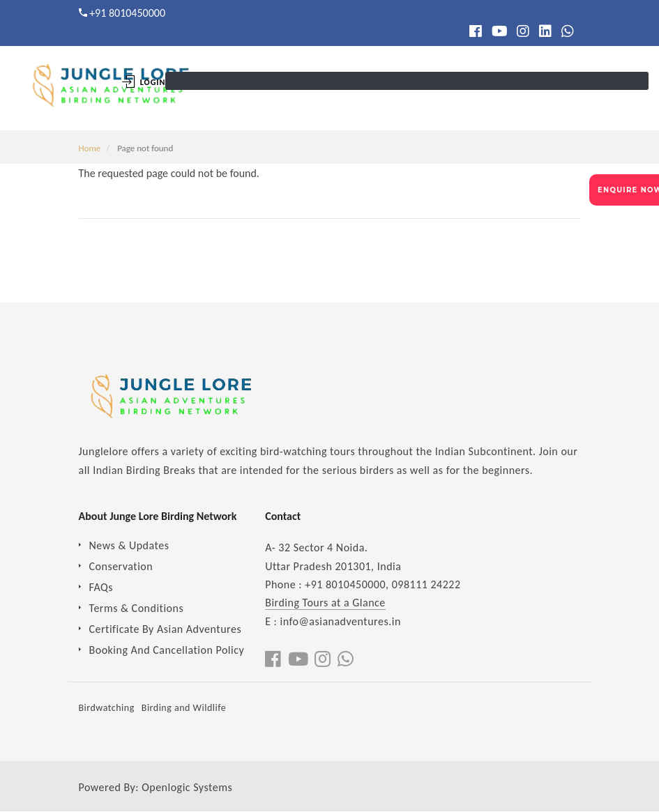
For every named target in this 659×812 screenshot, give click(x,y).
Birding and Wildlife (184, 708)
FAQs (101, 587)
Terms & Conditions (137, 608)
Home (90, 148)
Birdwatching (107, 708)
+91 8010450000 (127, 13)
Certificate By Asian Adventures (166, 629)
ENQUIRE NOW (628, 190)
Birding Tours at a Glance (325, 603)
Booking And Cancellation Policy (167, 650)
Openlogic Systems (187, 787)
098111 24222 (426, 584)
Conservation (121, 566)
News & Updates (129, 545)
